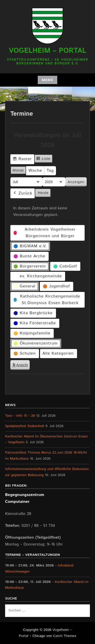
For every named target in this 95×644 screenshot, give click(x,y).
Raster (22, 160)
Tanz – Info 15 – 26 (20, 416)
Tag (50, 171)
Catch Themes (65, 636)
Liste (43, 159)
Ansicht (21, 366)
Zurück (23, 193)
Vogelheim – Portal (48, 51)
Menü (48, 80)
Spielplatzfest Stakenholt (25, 426)
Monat (18, 170)
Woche (35, 171)
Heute (43, 193)
